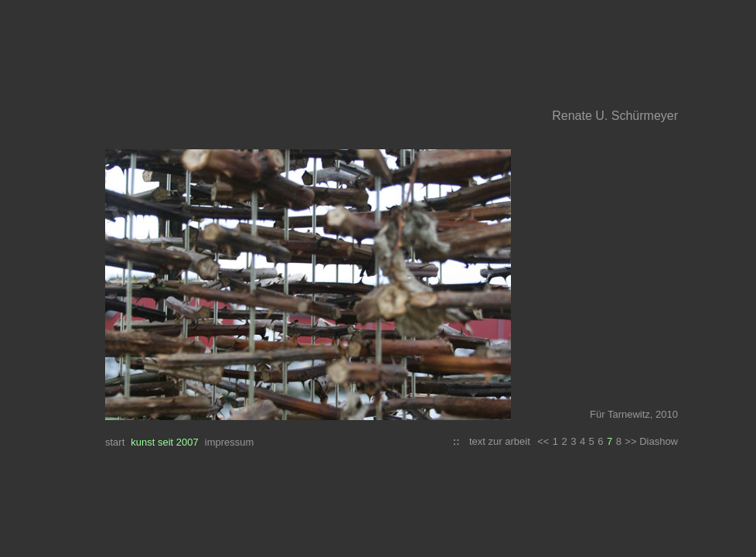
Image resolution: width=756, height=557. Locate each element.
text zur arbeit (500, 441)
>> (632, 441)
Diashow (659, 441)
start (115, 442)
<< (543, 441)
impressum (230, 442)
